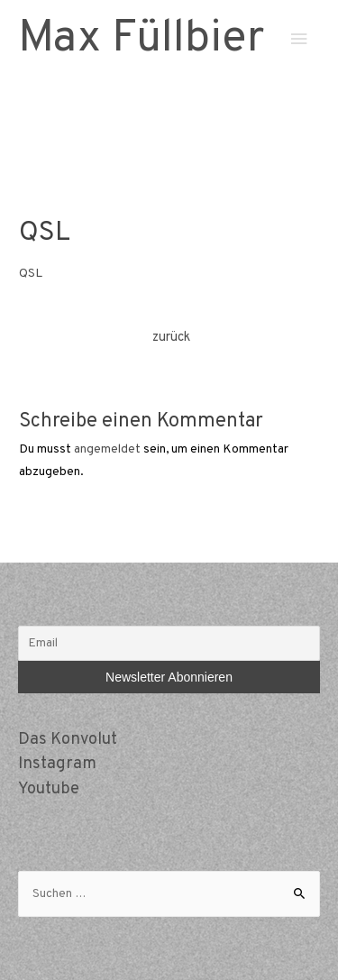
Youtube (49, 789)
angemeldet (107, 449)
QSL (31, 274)
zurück (171, 338)
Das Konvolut (68, 740)
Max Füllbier (141, 39)
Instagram (57, 764)
